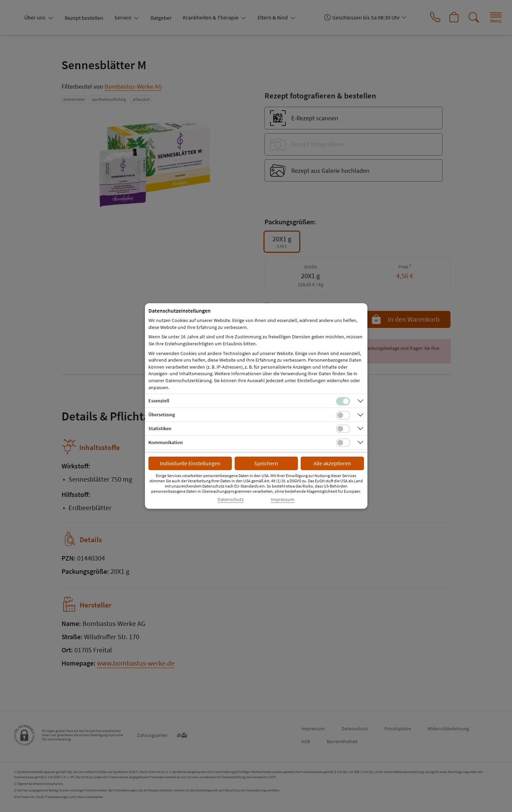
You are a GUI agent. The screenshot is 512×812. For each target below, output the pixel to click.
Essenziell (159, 401)
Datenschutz (231, 500)
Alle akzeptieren (332, 463)
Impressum (283, 500)
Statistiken (160, 428)
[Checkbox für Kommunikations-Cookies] (343, 443)
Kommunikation (166, 442)
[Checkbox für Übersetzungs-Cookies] (343, 415)
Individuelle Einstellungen (190, 463)
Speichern (266, 463)
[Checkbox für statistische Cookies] (343, 429)
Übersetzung (162, 415)
